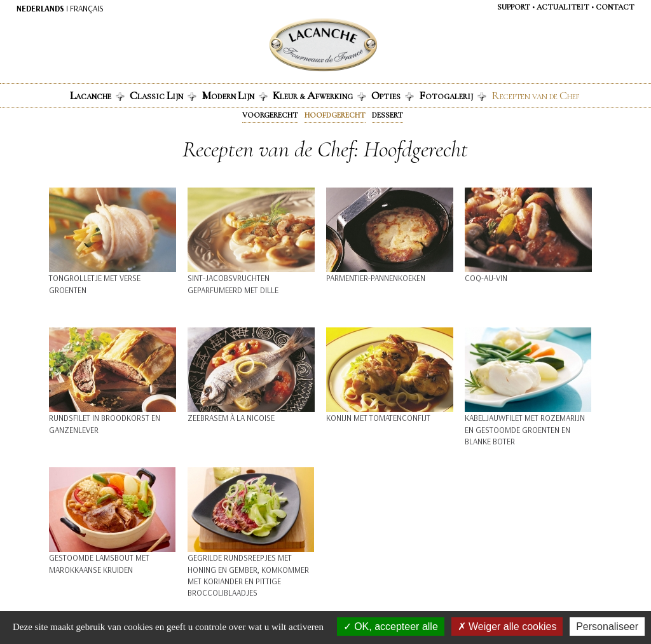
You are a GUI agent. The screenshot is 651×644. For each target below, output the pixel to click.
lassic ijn (163, 95)
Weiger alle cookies (507, 627)
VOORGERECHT (270, 115)
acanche (97, 95)
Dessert (387, 115)
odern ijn (235, 95)
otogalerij (453, 95)
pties (393, 95)
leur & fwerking (319, 95)
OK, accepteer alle (391, 627)
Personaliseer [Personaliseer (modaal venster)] (607, 627)
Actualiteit (563, 7)
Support (514, 7)
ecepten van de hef (536, 95)
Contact (615, 7)
